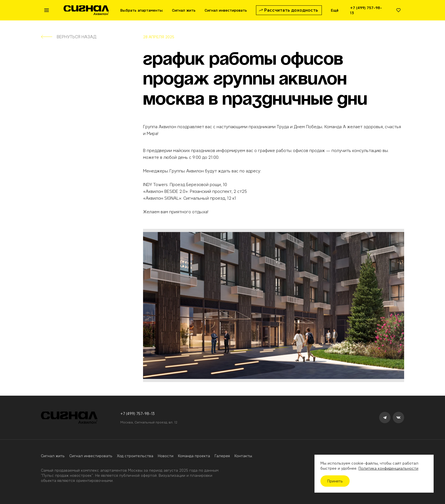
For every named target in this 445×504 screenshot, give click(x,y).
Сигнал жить (53, 456)
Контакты (243, 456)
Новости (166, 456)
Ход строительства (135, 456)
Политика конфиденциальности (388, 468)
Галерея (222, 456)
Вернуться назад (69, 37)
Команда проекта (194, 456)
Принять (335, 481)
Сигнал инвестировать (91, 456)
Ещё (335, 10)
